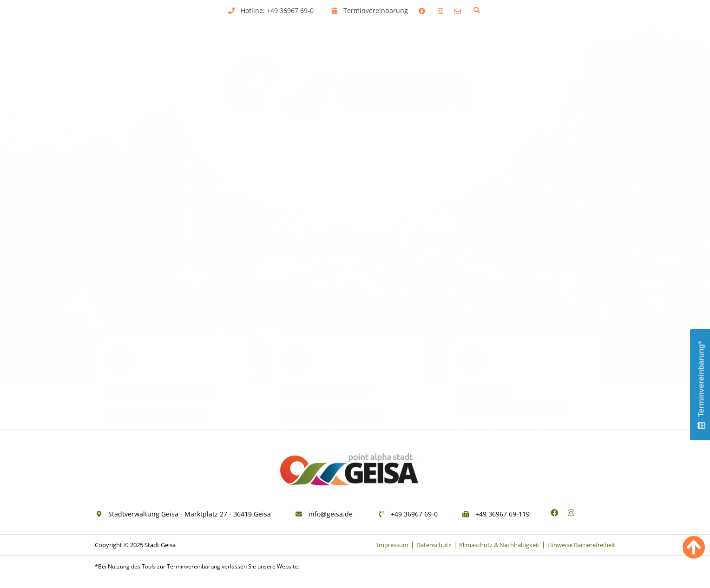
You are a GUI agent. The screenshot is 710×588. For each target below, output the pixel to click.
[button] (477, 10)
